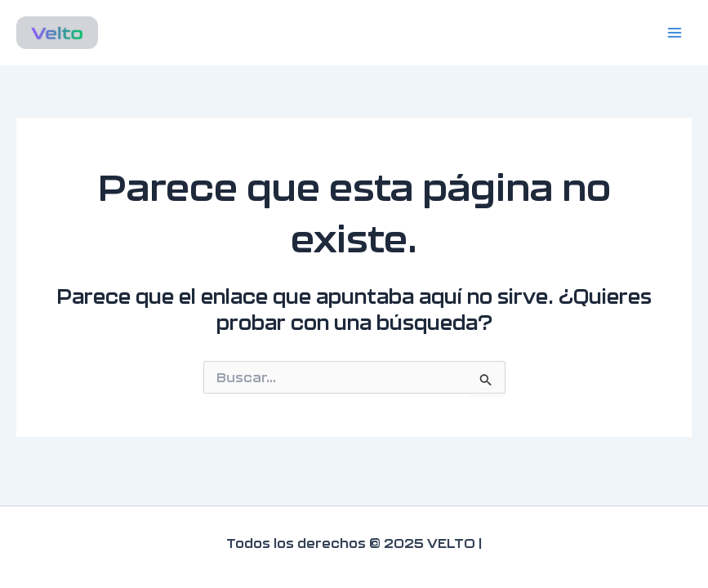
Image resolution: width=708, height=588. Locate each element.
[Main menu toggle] (675, 33)
